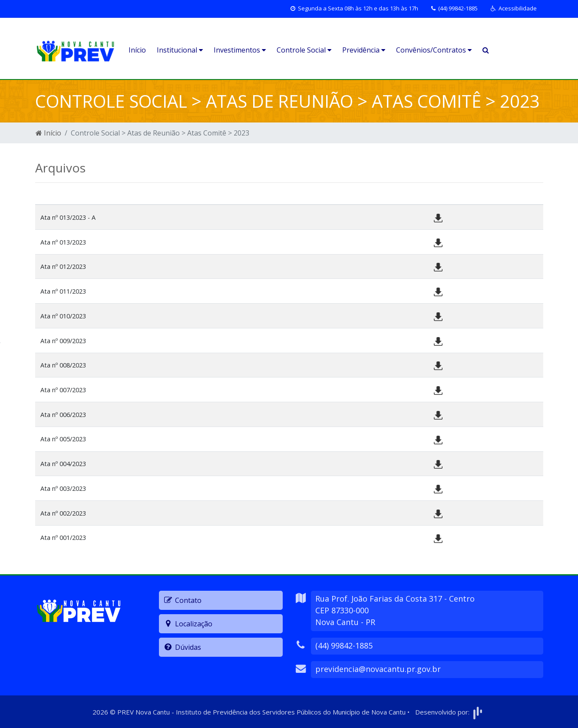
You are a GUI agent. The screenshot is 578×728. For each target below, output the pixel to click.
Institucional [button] (180, 50)
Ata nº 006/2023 (63, 415)
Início (137, 50)
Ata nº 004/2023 (63, 464)
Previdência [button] (364, 50)
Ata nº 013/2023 (63, 242)
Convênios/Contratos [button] (434, 50)
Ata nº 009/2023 (63, 341)
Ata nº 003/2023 (63, 488)
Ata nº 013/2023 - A (68, 217)
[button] (514, 9)
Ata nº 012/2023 (63, 266)
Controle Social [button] (304, 50)
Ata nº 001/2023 (63, 538)
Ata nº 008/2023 (63, 365)
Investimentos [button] (240, 50)
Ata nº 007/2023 (63, 390)
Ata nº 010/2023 (63, 316)
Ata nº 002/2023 (63, 513)
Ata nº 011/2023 (63, 291)
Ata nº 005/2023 (63, 439)
